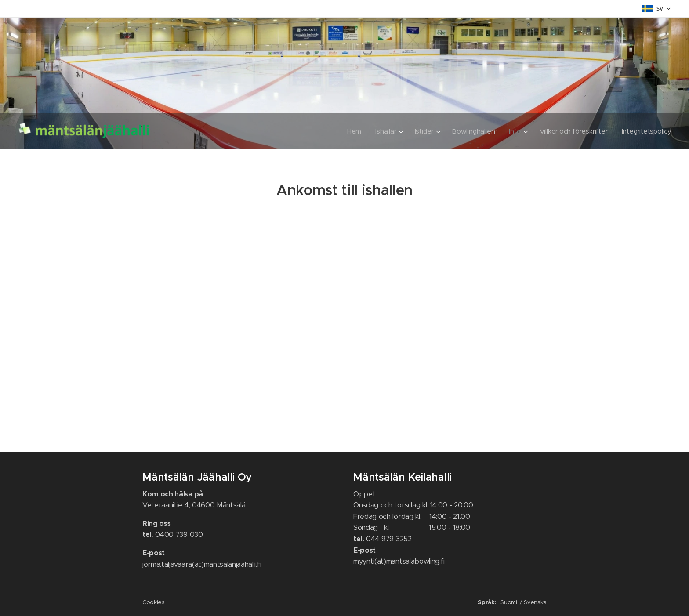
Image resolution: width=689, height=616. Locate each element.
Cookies (154, 602)
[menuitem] (350, 131)
